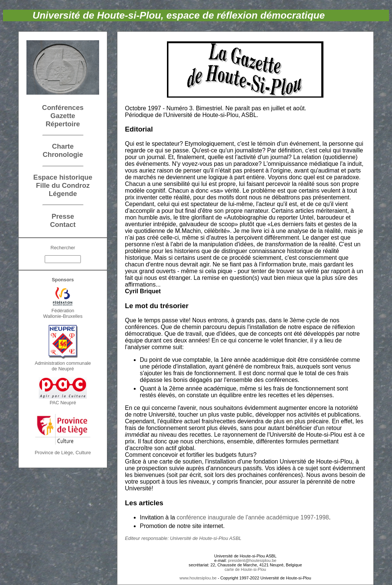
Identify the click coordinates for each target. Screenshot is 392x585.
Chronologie (63, 154)
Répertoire (63, 124)
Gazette (63, 116)
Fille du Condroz (63, 185)
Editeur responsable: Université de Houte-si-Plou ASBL (183, 538)
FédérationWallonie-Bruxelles (63, 313)
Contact (63, 224)
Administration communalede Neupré (63, 366)
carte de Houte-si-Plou (245, 569)
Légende (63, 194)
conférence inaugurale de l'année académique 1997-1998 (253, 517)
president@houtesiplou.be (252, 560)
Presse (63, 216)
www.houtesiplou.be (198, 578)
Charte (63, 146)
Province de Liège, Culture (63, 453)
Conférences (63, 107)
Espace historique (63, 177)
